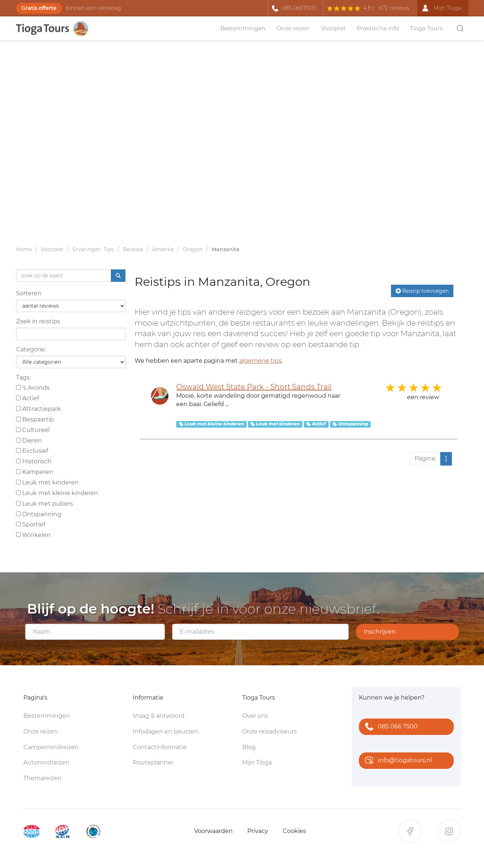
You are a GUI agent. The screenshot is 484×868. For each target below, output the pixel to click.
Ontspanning (39, 514)
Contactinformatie (160, 747)
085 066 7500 (390, 727)
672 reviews (394, 8)
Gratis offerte (39, 8)
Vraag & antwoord (159, 716)
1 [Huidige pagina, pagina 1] (446, 458)
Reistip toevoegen (422, 291)
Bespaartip (35, 419)
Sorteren (29, 293)
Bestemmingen (243, 28)
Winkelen (33, 535)
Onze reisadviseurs (270, 731)
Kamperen (35, 472)
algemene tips (260, 361)
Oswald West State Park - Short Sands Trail (254, 387)
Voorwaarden (213, 831)
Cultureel (33, 430)
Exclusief (32, 451)
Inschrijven (380, 632)
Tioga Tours (426, 28)
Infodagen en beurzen (165, 731)
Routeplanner (153, 762)
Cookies (294, 831)
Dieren (29, 441)
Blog (249, 747)
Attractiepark (38, 409)
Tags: (23, 377)
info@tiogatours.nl (397, 761)
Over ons (255, 716)
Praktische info (378, 28)
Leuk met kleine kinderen (57, 493)
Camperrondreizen (51, 747)
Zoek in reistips (38, 321)
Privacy (258, 831)
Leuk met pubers (44, 504)
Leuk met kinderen (47, 482)
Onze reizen (293, 28)
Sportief (31, 524)
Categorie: (31, 349)
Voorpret (333, 28)
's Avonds (33, 388)
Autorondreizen (46, 762)
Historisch (34, 461)
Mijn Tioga (257, 762)
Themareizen (42, 778)
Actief (28, 398)
